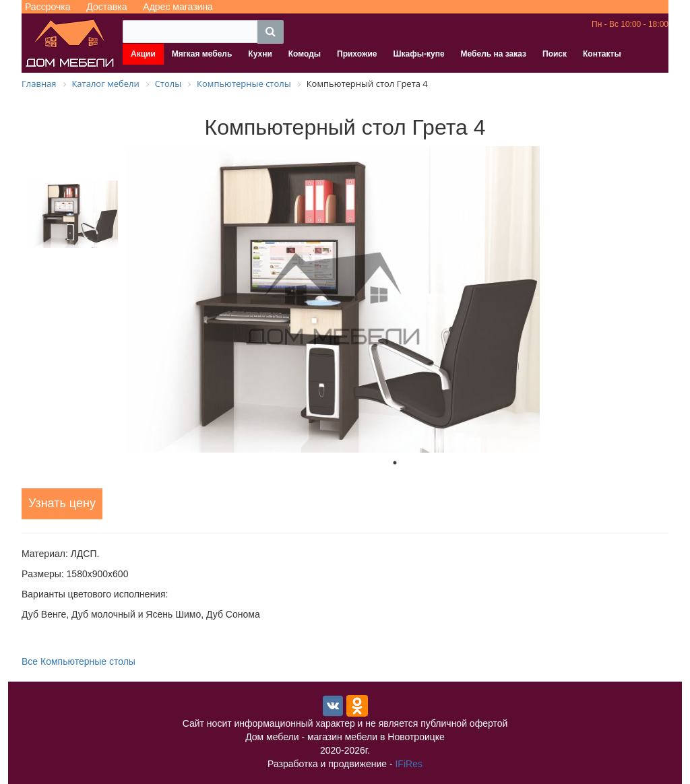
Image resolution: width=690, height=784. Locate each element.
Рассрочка (48, 7)
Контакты (602, 54)
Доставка (106, 7)
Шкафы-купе (418, 54)
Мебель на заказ (494, 54)
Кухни (260, 54)
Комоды (305, 54)
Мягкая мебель (202, 54)
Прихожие (357, 54)
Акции (143, 54)
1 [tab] (395, 463)
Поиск (555, 54)
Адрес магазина (178, 7)
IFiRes (408, 764)
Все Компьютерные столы (79, 661)
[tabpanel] (395, 299)
